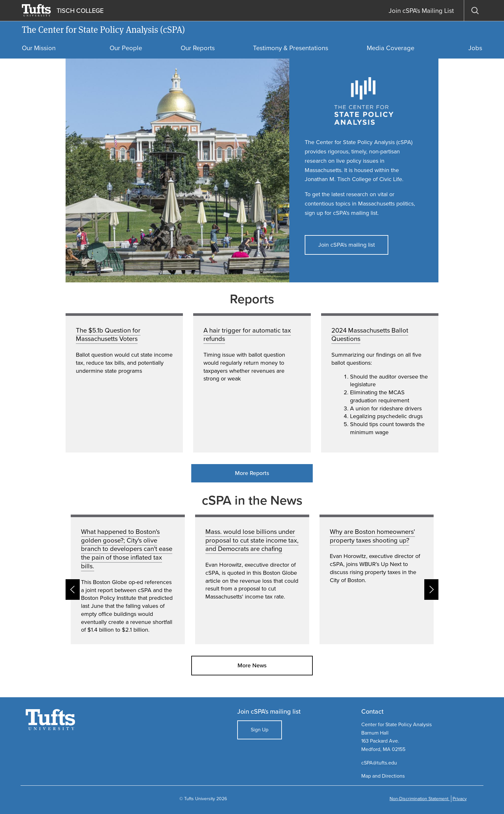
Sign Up (260, 730)
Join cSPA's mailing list (346, 245)
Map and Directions (383, 776)
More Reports (252, 473)
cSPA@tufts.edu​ (379, 763)
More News (252, 665)
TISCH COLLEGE (80, 11)
